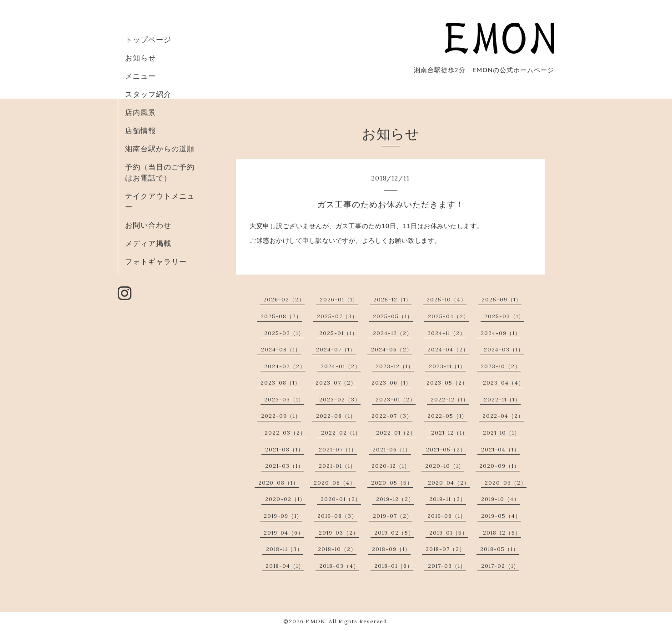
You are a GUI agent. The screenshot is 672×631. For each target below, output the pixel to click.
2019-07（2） (393, 516)
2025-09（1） (501, 299)
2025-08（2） (281, 316)
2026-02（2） (284, 299)
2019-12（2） (395, 499)
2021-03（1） (284, 466)
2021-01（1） (337, 466)
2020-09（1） (499, 466)
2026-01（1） (339, 299)
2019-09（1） (283, 516)
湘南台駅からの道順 (160, 149)
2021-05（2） (446, 449)
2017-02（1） (500, 566)
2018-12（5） (502, 533)
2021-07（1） (338, 449)
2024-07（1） (336, 349)
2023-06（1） (391, 383)
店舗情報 (140, 130)
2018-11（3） (284, 549)
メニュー (140, 76)
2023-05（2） (447, 383)
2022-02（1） (341, 433)
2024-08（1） (281, 349)
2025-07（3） (337, 316)
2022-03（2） (285, 433)
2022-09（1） (281, 416)
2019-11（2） (448, 499)
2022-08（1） (336, 416)
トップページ (148, 40)
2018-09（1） (391, 549)
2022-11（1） (502, 399)
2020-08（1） (278, 483)
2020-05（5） (392, 483)
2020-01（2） (341, 499)
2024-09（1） (501, 333)
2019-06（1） (447, 516)
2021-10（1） (501, 433)
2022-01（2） (396, 433)
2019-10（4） (500, 499)
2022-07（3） (392, 416)
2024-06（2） (392, 349)
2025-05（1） (393, 316)
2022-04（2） (503, 416)
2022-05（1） (447, 416)
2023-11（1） (447, 366)
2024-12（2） (393, 333)
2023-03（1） (284, 399)
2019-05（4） (501, 516)
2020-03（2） (506, 483)
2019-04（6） (284, 533)
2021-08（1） (284, 449)
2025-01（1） (339, 333)
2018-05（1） (499, 549)
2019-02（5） (394, 533)
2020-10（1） (445, 466)
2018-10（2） (337, 549)
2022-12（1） (450, 399)
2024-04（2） (448, 349)
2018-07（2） (445, 549)
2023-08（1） (281, 383)
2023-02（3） (340, 399)
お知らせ (140, 58)
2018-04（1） (285, 566)
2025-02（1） (284, 333)
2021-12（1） (449, 433)
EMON (315, 621)
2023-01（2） (396, 399)
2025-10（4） (446, 299)
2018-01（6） (394, 566)
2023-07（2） (336, 383)
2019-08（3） (337, 516)
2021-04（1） (500, 449)
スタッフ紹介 (148, 94)
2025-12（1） (392, 299)
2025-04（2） (449, 316)
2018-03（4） (339, 566)
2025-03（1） (504, 316)
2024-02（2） (285, 366)
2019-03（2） (339, 533)
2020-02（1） (285, 499)
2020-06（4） (335, 483)
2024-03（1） (504, 349)
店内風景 (140, 112)
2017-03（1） (447, 566)
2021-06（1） (392, 449)
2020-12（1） (391, 466)
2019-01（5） (449, 533)
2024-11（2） (446, 333)
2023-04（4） (504, 383)
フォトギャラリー (156, 261)
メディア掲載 (148, 243)
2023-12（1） (395, 366)
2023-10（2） (501, 366)
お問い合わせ (148, 225)
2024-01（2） (341, 366)
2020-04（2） (449, 483)
